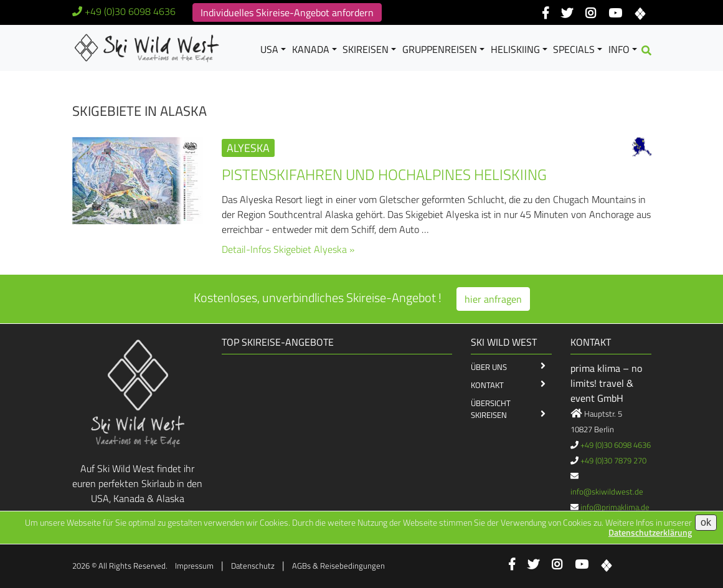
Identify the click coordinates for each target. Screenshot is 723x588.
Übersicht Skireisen (491, 409)
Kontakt (487, 385)
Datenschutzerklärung (650, 532)
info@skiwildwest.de (607, 491)
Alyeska (248, 148)
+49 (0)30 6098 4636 (130, 11)
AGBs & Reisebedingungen (338, 566)
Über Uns (489, 367)
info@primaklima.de (615, 507)
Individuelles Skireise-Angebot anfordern (287, 12)
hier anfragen (493, 299)
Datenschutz (253, 566)
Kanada (311, 49)
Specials (574, 49)
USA (269, 49)
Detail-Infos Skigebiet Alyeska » (288, 249)
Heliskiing (515, 49)
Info (619, 49)
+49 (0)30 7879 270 (613, 460)
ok (706, 522)
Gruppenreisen (440, 49)
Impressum (194, 566)
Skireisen (366, 49)
